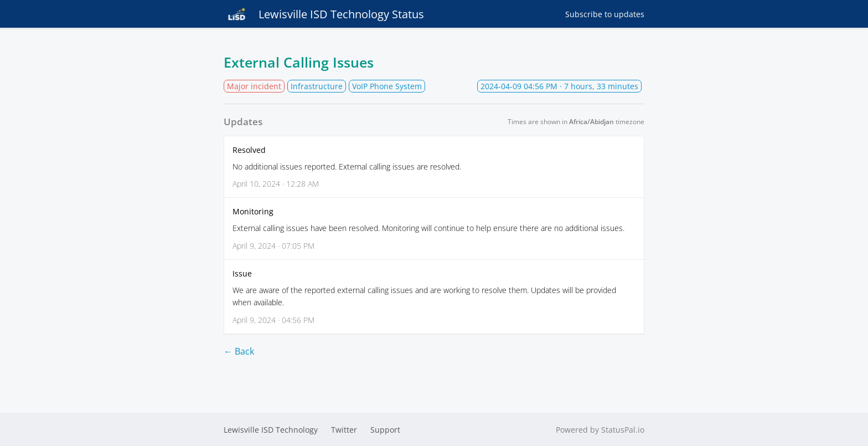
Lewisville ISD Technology (271, 430)
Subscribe (605, 14)
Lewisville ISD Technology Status (324, 14)
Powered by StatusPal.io (600, 430)
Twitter (344, 430)
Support (385, 430)
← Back (239, 351)
